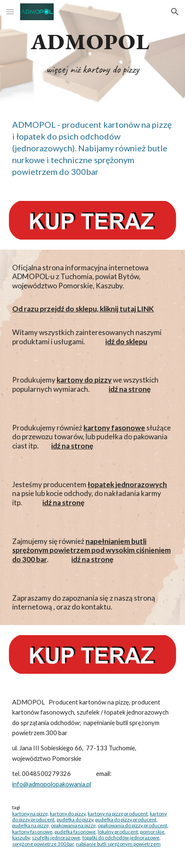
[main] (92, 53)
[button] (10, 12)
